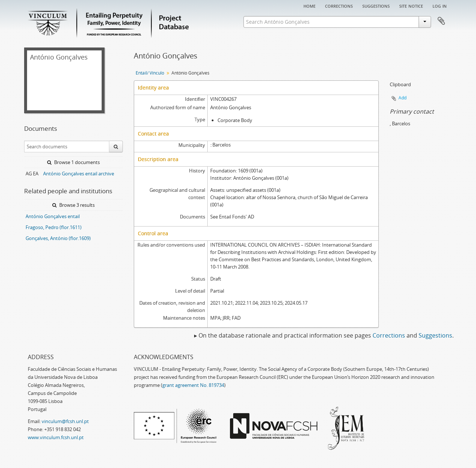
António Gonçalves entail (53, 216)
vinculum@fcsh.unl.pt (65, 421)
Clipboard (441, 21)
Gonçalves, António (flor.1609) (58, 238)
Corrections (339, 5)
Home (309, 5)
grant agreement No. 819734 (193, 385)
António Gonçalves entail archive (79, 174)
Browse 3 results (73, 205)
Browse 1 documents (73, 162)
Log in (440, 5)
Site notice (411, 5)
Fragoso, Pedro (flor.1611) (54, 227)
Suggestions (376, 5)
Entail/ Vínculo (150, 73)
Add (403, 98)
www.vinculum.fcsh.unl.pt (56, 437)
